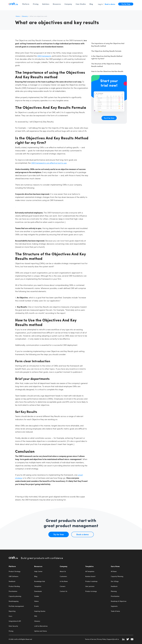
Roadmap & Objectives (119, 601)
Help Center (38, 571)
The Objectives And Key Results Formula (106, 51)
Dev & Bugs (115, 581)
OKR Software (13, 576)
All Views (114, 571)
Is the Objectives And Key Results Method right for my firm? (107, 57)
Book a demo (110, 4)
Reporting (12, 611)
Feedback (12, 581)
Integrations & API (15, 621)
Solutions (46, 4)
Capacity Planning (117, 576)
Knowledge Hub (40, 581)
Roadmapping (14, 601)
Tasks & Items (115, 611)
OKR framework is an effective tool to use (49, 163)
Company (68, 4)
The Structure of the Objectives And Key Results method (106, 65)
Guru (10, 616)
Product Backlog (14, 586)
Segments (114, 606)
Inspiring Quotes (40, 611)
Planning (114, 591)
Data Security (13, 626)
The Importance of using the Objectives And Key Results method (108, 45)
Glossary (25, 16)
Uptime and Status (41, 631)
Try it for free (109, 118)
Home (18, 16)
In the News (64, 581)
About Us (63, 571)
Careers (63, 586)
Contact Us (63, 591)
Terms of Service (91, 639)
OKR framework (44, 56)
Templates (38, 586)
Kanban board (90, 576)
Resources (57, 4)
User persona (90, 586)
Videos (36, 601)
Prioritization (13, 591)
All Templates (90, 571)
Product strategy (91, 591)
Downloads (38, 591)
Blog (91, 4)
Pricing (36, 4)
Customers (63, 576)
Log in (100, 4)
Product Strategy (15, 571)
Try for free (126, 4)
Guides (37, 596)
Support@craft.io (113, 639)
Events (36, 606)
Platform (26, 4)
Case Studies (81, 4)
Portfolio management (16, 606)
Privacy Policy (102, 639)
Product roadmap (91, 581)
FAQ (36, 616)
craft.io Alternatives (41, 626)
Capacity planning (15, 596)
